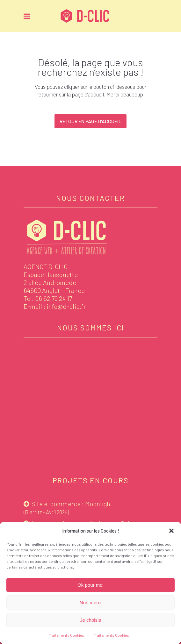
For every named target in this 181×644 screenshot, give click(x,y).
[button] (171, 531)
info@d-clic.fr (66, 306)
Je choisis (90, 620)
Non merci (90, 602)
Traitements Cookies (66, 635)
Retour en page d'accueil (90, 121)
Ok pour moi (90, 585)
